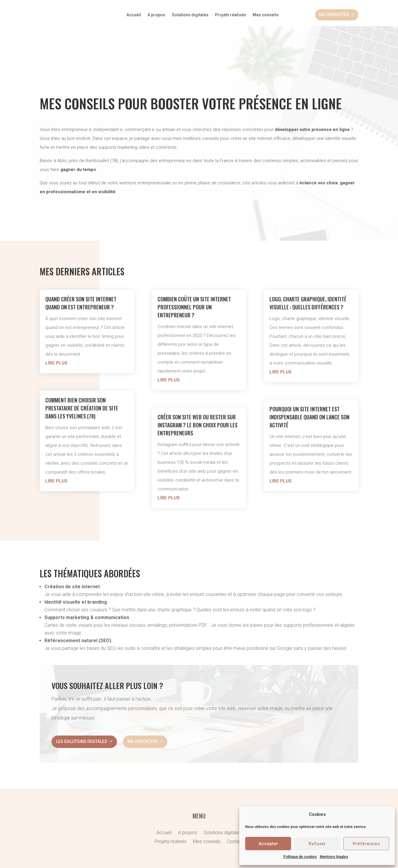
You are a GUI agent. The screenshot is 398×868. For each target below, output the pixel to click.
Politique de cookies (300, 857)
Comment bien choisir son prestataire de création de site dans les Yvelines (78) (82, 382)
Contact (235, 810)
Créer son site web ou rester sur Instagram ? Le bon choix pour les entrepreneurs (198, 399)
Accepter (268, 844)
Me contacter (334, 15)
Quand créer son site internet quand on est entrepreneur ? (81, 277)
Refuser (317, 844)
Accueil (134, 15)
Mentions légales (334, 857)
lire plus (56, 337)
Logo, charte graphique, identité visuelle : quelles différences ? (308, 277)
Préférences (366, 844)
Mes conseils (266, 15)
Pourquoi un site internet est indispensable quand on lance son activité (309, 391)
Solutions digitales (190, 15)
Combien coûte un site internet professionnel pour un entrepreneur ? (194, 281)
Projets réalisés (231, 15)
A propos (156, 15)
